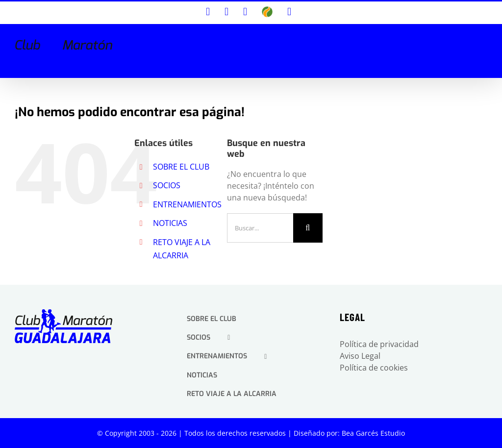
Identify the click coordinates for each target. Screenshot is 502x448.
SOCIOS (167, 185)
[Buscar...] (260, 228)
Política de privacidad (379, 344)
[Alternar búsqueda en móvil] (471, 40)
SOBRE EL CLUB (181, 167)
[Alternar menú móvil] (485, 40)
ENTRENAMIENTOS (187, 204)
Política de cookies (374, 368)
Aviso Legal (360, 356)
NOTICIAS (170, 223)
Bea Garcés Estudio (373, 433)
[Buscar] (308, 228)
